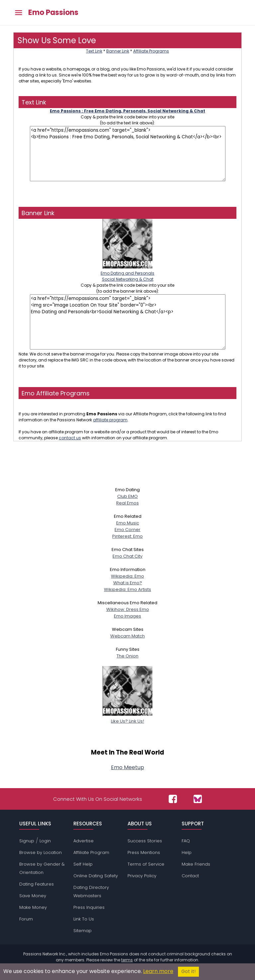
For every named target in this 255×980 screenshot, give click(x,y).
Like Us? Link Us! (127, 718)
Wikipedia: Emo (127, 576)
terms (127, 960)
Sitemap (83, 931)
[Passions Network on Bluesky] (198, 799)
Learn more (158, 971)
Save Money (33, 896)
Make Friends (196, 864)
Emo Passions (53, 13)
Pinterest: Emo (127, 536)
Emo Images (127, 616)
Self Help (83, 864)
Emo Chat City (127, 556)
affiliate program (110, 420)
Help (187, 852)
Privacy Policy (142, 876)
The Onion (127, 656)
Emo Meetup (127, 767)
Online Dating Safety (96, 876)
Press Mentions (144, 852)
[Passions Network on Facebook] (173, 799)
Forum (26, 919)
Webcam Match (127, 636)
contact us (70, 438)
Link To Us (84, 919)
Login (45, 841)
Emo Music (128, 523)
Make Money (33, 907)
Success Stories (145, 841)
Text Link (94, 51)
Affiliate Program (91, 852)
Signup (27, 841)
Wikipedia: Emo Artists (127, 589)
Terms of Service (146, 864)
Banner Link (118, 51)
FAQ (186, 841)
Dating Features (37, 884)
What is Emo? (128, 583)
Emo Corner (127, 530)
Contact (190, 876)
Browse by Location (41, 852)
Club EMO (127, 496)
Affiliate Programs (151, 51)
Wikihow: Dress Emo (128, 609)
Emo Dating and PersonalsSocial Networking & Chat (127, 273)
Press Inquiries (89, 907)
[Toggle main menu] (19, 13)
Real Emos (127, 503)
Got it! (188, 972)
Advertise (84, 841)
